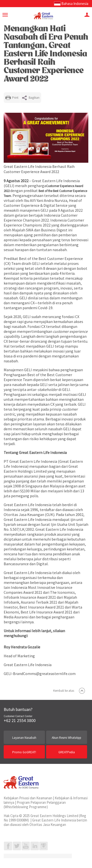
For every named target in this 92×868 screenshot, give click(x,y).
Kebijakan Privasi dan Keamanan (28, 798)
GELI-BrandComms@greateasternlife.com (40, 674)
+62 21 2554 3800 (20, 720)
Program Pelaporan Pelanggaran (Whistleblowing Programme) (35, 805)
